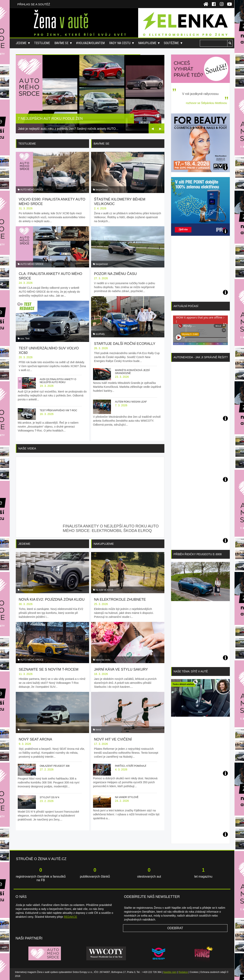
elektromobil (27, 590)
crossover (25, 730)
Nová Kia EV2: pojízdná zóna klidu (52, 600)
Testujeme (42, 43)
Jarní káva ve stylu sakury (121, 669)
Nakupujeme (147, 43)
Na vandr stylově (127, 797)
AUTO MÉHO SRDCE (32, 190)
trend (98, 730)
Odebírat (175, 928)
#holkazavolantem (90, 43)
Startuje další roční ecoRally (125, 344)
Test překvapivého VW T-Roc (59, 410)
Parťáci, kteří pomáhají (130, 766)
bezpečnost (102, 190)
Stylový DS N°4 (50, 797)
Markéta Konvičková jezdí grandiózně (132, 372)
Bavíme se (61, 43)
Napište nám (170, 972)
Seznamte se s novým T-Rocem (49, 669)
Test (27, 339)
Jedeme (21, 43)
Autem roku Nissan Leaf (131, 402)
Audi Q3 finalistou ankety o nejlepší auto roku (58, 381)
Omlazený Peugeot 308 (55, 766)
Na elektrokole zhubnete (120, 600)
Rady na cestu (120, 43)
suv (22, 339)
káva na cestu (103, 660)
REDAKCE (71, 917)
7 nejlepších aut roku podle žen (50, 119)
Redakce (183, 972)
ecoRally (100, 334)
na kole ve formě (104, 590)
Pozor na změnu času (115, 274)
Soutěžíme (171, 43)
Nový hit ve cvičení (113, 739)
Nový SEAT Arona (35, 739)
